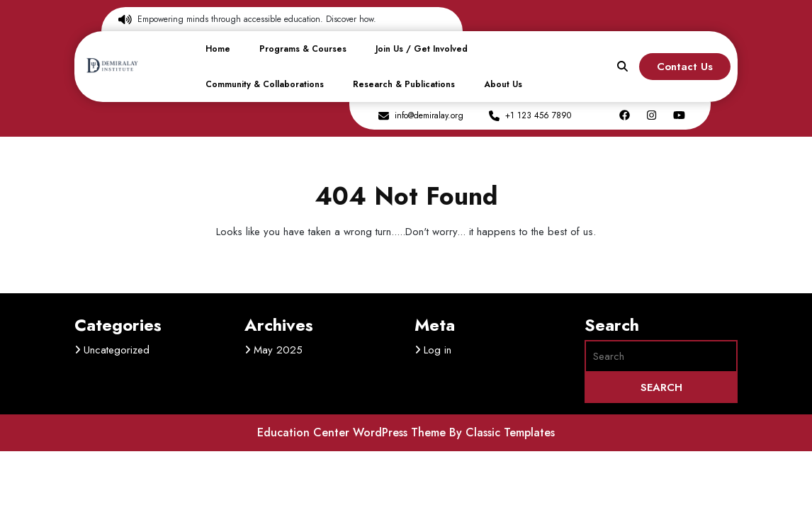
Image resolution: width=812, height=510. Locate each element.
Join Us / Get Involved (422, 49)
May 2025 (278, 350)
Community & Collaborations (265, 84)
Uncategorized (117, 350)
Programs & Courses (303, 49)
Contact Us (685, 67)
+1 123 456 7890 (538, 115)
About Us (503, 84)
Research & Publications (404, 84)
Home (218, 49)
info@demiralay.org (429, 115)
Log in (438, 350)
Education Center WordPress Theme (353, 432)
